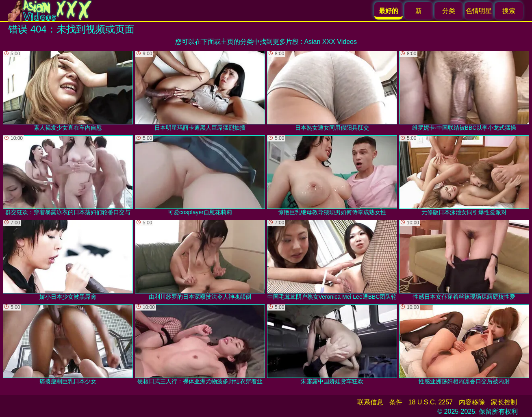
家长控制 (504, 402)
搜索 (509, 11)
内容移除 (472, 402)
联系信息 (370, 402)
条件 (396, 402)
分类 (449, 11)
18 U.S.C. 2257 (431, 402)
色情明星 (479, 11)
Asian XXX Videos (330, 42)
